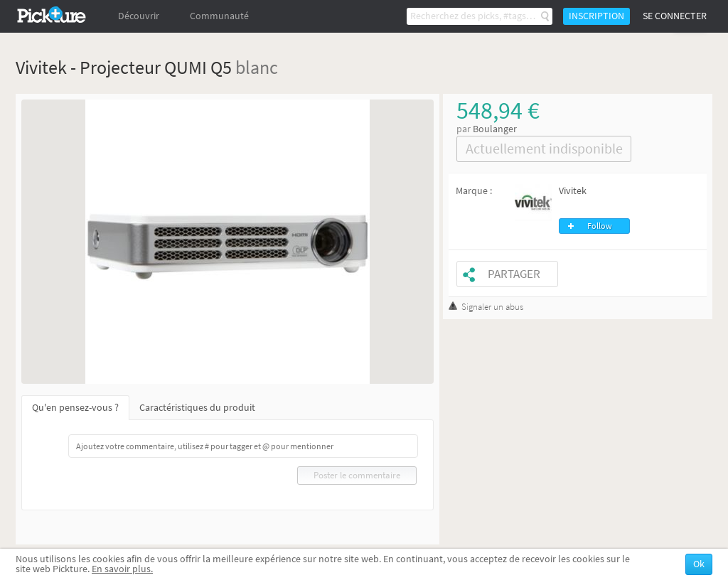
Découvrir (139, 16)
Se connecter (675, 16)
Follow (600, 226)
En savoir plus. (122, 569)
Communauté (219, 16)
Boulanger (495, 129)
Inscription (596, 16)
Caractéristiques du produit (197, 408)
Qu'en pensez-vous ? (75, 408)
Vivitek (573, 191)
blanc (257, 67)
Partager (514, 274)
